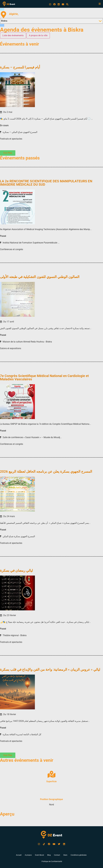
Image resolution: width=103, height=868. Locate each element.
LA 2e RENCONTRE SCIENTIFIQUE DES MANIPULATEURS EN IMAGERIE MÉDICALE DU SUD (46, 183)
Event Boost (39, 855)
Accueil (19, 855)
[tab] (13, 36)
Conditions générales (79, 855)
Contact (57, 855)
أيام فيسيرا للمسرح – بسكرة (20, 67)
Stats (65, 855)
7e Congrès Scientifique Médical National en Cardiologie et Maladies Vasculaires (44, 378)
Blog (49, 855)
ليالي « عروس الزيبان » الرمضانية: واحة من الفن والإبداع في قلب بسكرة (50, 670)
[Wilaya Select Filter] (52, 21)
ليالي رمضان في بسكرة (16, 571)
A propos (28, 855)
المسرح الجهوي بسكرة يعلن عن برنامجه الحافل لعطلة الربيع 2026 (46, 472)
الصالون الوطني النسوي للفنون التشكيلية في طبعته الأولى (40, 277)
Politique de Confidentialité (52, 861)
